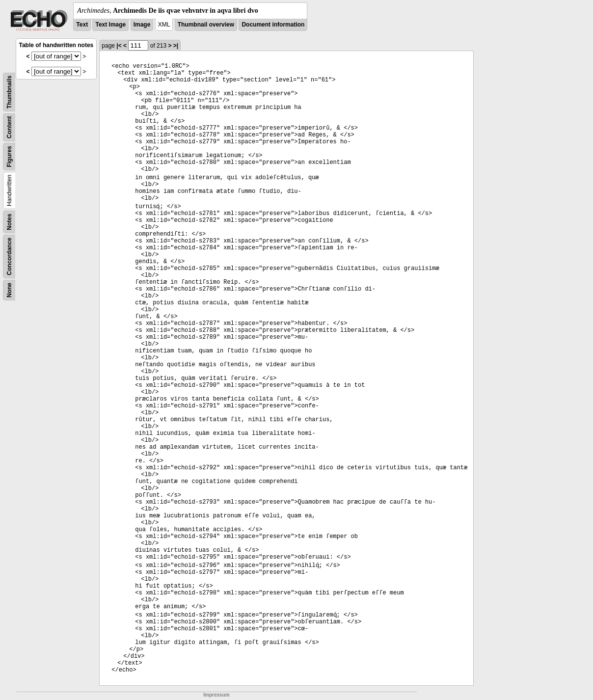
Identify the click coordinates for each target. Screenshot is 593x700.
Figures (9, 156)
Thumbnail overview (206, 25)
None (9, 290)
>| (176, 46)
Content (9, 127)
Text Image (110, 25)
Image (142, 25)
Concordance (9, 256)
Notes (9, 222)
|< (119, 46)
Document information (273, 25)
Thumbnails (9, 92)
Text (82, 25)
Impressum (216, 695)
